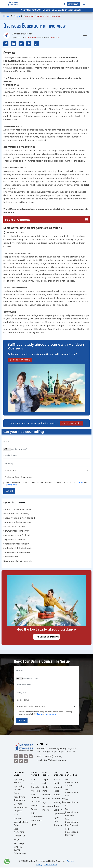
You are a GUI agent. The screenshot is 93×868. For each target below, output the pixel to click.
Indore (46, 810)
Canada (35, 787)
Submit (9, 491)
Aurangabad (49, 806)
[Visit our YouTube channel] (26, 757)
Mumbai (58, 787)
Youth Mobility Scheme (21, 824)
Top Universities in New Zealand (72, 822)
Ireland (35, 806)
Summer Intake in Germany (17, 523)
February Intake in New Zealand (19, 518)
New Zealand (35, 797)
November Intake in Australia (18, 561)
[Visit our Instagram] (16, 757)
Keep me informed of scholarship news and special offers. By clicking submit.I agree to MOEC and (47, 483)
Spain (34, 825)
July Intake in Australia (14, 540)
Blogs (17, 16)
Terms (81, 482)
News (17, 794)
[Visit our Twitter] (16, 761)
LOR (16, 815)
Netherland (37, 821)
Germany (36, 802)
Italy (33, 813)
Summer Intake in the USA (16, 531)
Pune (45, 791)
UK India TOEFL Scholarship (20, 851)
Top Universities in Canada (72, 783)
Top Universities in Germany (72, 832)
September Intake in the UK (17, 553)
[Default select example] (46, 471)
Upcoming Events (19, 781)
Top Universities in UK (72, 803)
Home (7, 16)
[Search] (64, 4)
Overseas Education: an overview (42, 16)
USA (33, 780)
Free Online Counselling (46, 637)
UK (32, 784)
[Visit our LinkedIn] (31, 757)
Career (18, 819)
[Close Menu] (84, 4)
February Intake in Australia (17, 510)
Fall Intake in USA (12, 557)
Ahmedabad (60, 799)
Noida (45, 787)
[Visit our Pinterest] (21, 761)
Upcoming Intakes (19, 788)
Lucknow (47, 795)
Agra (45, 803)
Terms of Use (50, 865)
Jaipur (45, 780)
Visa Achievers (19, 831)
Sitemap (18, 804)
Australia (35, 791)
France (35, 810)
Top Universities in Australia (72, 813)
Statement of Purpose (21, 810)
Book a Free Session (20, 360)
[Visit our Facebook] (21, 757)
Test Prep (19, 844)
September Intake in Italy (16, 544)
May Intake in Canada (14, 527)
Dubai (57, 822)
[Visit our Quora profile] (26, 761)
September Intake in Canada (18, 548)
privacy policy (12, 485)
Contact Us (20, 836)
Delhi (45, 784)
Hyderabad (48, 799)
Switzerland (37, 817)
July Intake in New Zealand (16, 535)
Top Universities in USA (72, 793)
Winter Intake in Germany (16, 514)
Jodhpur (58, 825)
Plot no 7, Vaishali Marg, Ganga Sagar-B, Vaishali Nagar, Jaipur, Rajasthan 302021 (56, 750)
